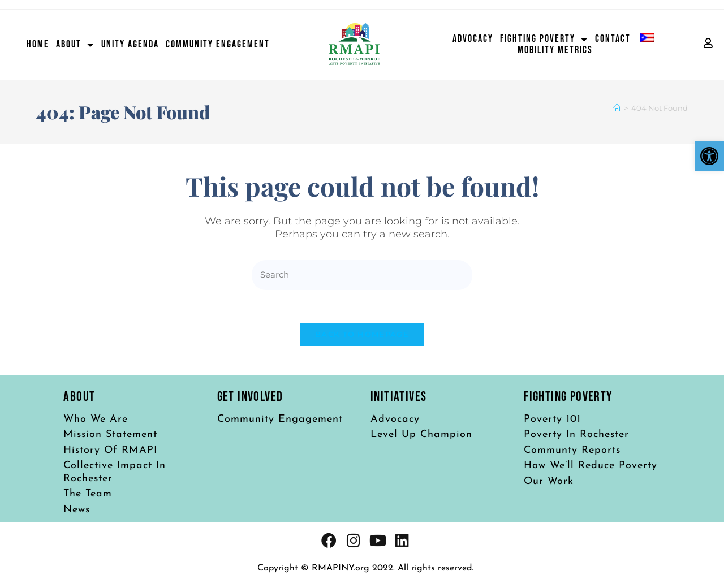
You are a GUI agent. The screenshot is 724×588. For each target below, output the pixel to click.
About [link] (75, 45)
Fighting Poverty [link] (544, 39)
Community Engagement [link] (218, 45)
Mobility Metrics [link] (555, 50)
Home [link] (38, 45)
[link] (709, 156)
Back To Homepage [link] (362, 336)
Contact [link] (613, 39)
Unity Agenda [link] (130, 45)
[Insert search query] (362, 275)
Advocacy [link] (473, 39)
